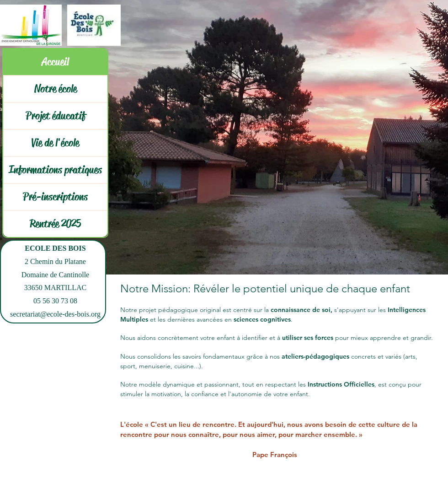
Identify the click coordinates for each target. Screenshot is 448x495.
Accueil (55, 62)
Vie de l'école (55, 143)
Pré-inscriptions (55, 197)
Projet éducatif (56, 116)
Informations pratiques (55, 170)
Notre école (56, 89)
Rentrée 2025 (55, 224)
